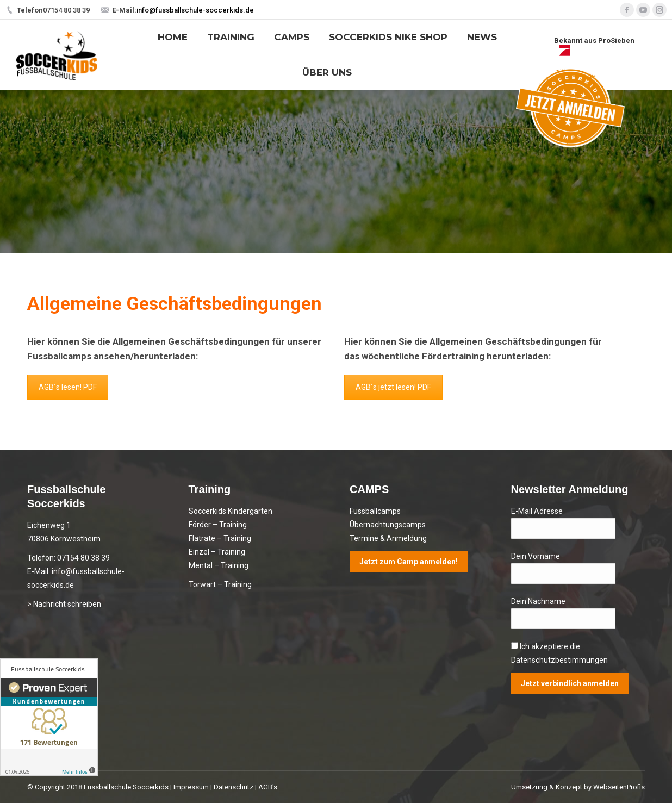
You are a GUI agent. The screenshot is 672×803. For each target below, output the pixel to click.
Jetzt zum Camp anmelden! (409, 562)
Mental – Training (219, 565)
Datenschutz (234, 787)
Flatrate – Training (220, 538)
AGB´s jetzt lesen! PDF (393, 387)
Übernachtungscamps (388, 525)
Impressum (191, 787)
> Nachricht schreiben (64, 604)
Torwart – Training (220, 584)
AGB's (268, 787)
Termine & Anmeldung (388, 538)
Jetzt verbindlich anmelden (570, 683)
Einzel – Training (217, 552)
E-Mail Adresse (537, 511)
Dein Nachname (538, 601)
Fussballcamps (375, 511)
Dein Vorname (536, 556)
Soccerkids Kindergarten (231, 511)
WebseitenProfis (619, 787)
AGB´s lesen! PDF (68, 387)
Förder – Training (218, 525)
